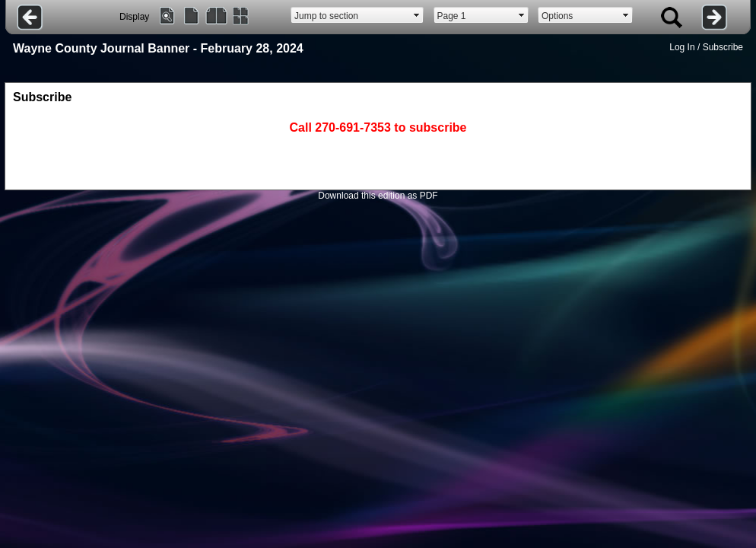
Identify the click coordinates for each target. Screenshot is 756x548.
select (417, 15)
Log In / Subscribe (706, 47)
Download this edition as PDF (378, 196)
